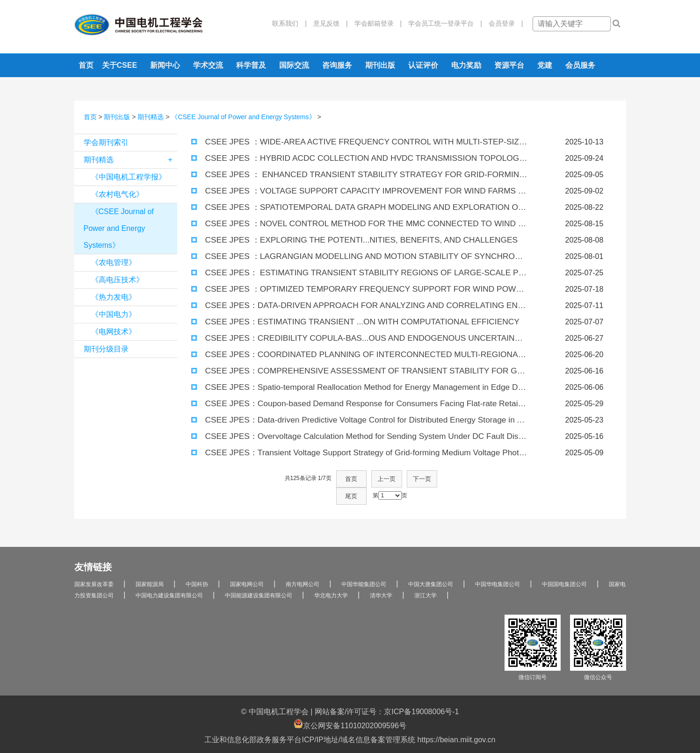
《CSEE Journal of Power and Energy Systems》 (243, 117)
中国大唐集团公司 (431, 567)
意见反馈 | (327, 23)
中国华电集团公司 (498, 567)
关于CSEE (120, 65)
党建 (545, 65)
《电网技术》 (114, 332)
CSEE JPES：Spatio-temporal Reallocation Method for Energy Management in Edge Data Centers (360, 387)
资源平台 (509, 65)
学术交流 (208, 65)
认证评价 (423, 65)
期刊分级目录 (106, 349)
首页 (86, 65)
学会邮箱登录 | (375, 23)
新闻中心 (165, 65)
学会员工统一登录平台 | (442, 23)
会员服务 (580, 65)
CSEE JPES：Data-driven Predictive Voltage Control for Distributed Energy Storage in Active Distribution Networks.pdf (360, 420)
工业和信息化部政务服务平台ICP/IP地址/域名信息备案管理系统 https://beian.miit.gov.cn (350, 722)
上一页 (377, 479)
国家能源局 (150, 567)
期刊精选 (151, 117)
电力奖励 (466, 65)
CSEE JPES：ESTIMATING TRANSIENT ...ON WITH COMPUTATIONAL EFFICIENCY (343, 322)
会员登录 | (503, 23)
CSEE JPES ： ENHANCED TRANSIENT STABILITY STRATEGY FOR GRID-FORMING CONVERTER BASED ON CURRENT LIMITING (360, 175)
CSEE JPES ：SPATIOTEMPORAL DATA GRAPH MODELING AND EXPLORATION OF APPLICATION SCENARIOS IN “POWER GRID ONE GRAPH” (360, 207)
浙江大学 (426, 578)
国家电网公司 (247, 567)
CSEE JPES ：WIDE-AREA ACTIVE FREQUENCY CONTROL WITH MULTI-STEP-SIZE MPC (355, 142)
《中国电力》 (114, 314)
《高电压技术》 (117, 280)
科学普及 (251, 65)
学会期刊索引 (106, 142)
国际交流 (294, 65)
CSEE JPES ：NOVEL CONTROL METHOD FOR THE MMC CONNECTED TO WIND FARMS (356, 224)
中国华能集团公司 (364, 567)
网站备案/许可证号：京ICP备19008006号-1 (387, 694)
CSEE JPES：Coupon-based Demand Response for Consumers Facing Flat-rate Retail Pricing (356, 404)
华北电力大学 (331, 578)
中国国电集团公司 (564, 567)
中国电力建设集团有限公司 (169, 578)
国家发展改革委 (94, 567)
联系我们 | (289, 23)
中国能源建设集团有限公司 (259, 578)
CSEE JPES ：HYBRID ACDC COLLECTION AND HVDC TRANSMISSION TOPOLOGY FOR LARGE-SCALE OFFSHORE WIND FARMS (360, 158)
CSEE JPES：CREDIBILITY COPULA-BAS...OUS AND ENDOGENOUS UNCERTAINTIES (350, 338)
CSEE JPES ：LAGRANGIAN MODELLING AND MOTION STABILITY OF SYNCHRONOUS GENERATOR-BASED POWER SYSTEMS (360, 256)
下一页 (406, 479)
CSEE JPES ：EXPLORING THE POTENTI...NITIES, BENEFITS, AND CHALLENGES (343, 240)
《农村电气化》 (117, 194)
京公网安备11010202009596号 (350, 707)
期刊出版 (380, 65)
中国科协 (197, 567)
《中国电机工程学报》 (129, 177)
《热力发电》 (114, 297)
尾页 (435, 479)
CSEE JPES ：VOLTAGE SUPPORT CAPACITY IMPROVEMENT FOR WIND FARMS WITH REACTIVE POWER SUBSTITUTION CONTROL (360, 191)
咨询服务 (337, 65)
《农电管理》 (114, 262)
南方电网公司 (303, 567)
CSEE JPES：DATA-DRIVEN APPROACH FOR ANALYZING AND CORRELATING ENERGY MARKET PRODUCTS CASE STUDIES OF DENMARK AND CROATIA (360, 305)
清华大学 (381, 578)
